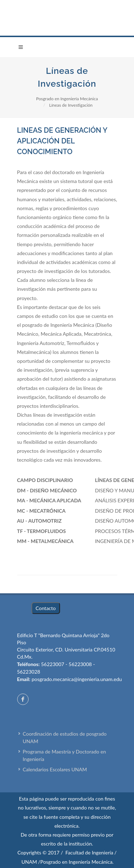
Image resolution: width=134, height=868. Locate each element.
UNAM (29, 862)
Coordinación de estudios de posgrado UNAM (65, 737)
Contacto (46, 608)
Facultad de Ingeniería (89, 852)
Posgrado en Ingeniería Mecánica (67, 99)
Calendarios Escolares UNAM (55, 769)
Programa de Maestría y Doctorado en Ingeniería (64, 755)
